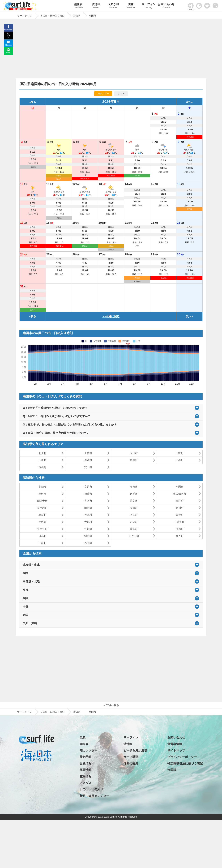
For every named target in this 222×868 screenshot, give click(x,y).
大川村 (134, 453)
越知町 (134, 529)
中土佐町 (42, 529)
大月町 (180, 536)
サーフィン (149, 6)
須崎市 (88, 494)
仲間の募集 (131, 764)
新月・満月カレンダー (94, 796)
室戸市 (88, 487)
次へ (189, 102)
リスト (121, 94)
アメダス (86, 783)
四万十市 (42, 501)
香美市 (134, 501)
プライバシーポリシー (182, 757)
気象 (131, 6)
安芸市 (134, 487)
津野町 (88, 536)
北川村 (42, 453)
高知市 (42, 487)
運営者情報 (175, 744)
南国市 (180, 487)
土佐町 (88, 453)
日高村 (42, 536)
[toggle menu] (216, 5)
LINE (8, 53)
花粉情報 (86, 777)
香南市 (88, 501)
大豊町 (180, 515)
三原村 (42, 460)
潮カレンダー (88, 751)
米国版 (172, 770)
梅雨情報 (86, 770)
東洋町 (180, 501)
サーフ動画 (131, 757)
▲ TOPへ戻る (111, 705)
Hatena (8, 45)
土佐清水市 (180, 494)
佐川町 (88, 529)
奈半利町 (42, 508)
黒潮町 (88, 543)
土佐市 (42, 494)
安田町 (88, 467)
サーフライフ (24, 712)
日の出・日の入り (91, 789)
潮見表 (78, 6)
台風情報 (86, 764)
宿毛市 (134, 494)
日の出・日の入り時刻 (52, 712)
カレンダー (103, 94)
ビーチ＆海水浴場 (135, 751)
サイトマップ (176, 751)
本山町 (42, 467)
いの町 (180, 460)
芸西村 (88, 515)
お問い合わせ (166, 6)
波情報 (96, 6)
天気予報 (113, 6)
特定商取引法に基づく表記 (185, 764)
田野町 (180, 453)
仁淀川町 (180, 522)
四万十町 (134, 536)
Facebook (8, 29)
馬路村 (88, 460)
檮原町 (134, 460)
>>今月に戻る (111, 316)
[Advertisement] (111, 50)
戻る (33, 102)
